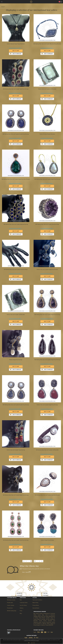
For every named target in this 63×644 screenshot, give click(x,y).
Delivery (22, 608)
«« (24, 561)
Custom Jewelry (11, 605)
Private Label (10, 603)
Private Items (10, 608)
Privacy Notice (36, 605)
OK (29, 643)
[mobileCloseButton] (2, 2)
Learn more (33, 643)
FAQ (21, 600)
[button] (61, 2)
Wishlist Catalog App (12, 611)
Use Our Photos (23, 605)
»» (42, 561)
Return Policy (35, 603)
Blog (21, 613)
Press (21, 611)
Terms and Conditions (37, 600)
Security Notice (36, 608)
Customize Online (24, 603)
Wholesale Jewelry (11, 600)
